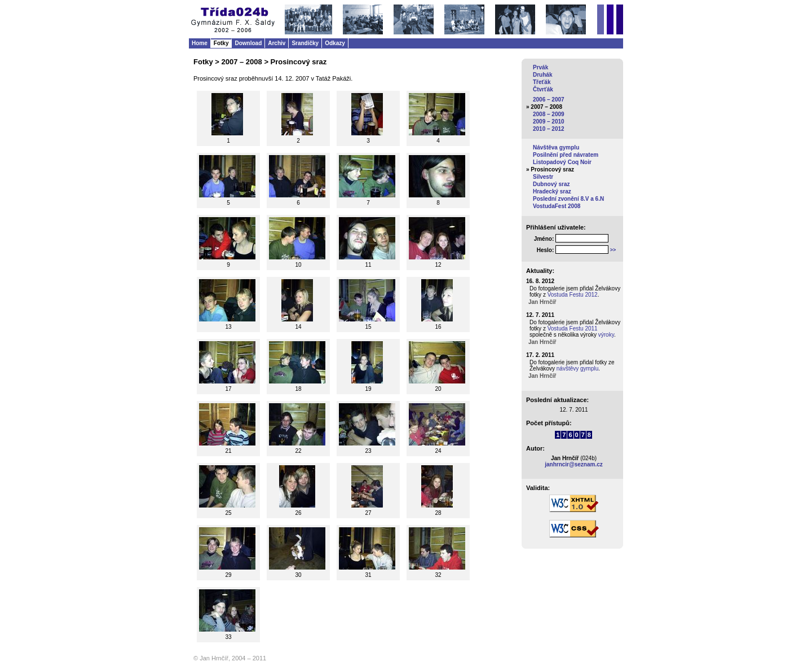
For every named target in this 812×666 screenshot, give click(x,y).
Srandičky (305, 43)
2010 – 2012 (549, 129)
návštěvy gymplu (577, 369)
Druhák (542, 75)
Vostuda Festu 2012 (573, 295)
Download (248, 43)
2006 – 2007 (549, 100)
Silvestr (543, 177)
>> (613, 250)
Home (200, 43)
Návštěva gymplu (556, 147)
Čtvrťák (543, 89)
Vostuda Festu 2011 (573, 328)
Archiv (277, 43)
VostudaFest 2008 (557, 206)
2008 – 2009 (549, 114)
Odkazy (335, 43)
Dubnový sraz (551, 184)
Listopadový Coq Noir (562, 162)
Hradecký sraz (552, 191)
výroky (606, 335)
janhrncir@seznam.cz (574, 464)
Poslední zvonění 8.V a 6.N (568, 199)
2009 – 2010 (549, 122)
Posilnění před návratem (566, 155)
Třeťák (542, 82)
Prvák (540, 67)
